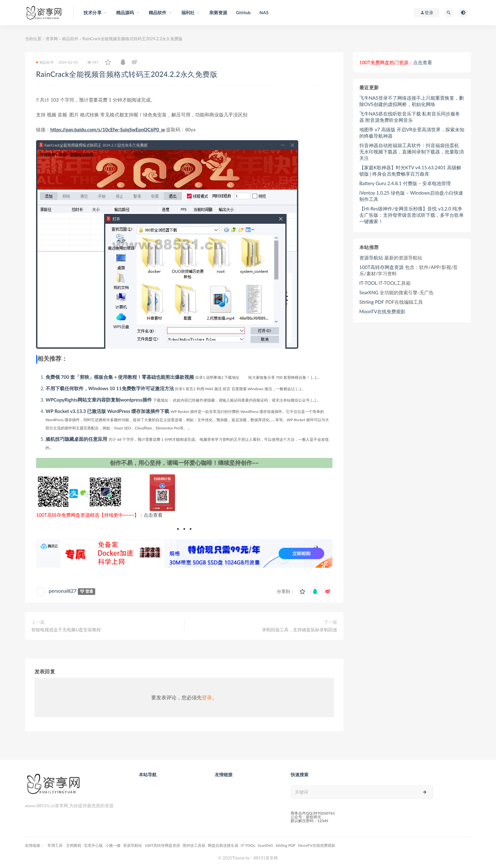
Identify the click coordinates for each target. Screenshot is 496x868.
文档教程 (74, 845)
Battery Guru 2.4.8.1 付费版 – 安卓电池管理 (405, 183)
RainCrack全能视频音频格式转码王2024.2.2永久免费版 (127, 74)
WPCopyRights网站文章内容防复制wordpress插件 (99, 400)
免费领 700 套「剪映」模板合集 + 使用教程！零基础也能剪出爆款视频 (120, 377)
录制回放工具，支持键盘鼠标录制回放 (300, 630)
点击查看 (153, 515)
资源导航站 (371, 258)
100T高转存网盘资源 (381, 267)
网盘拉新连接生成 (223, 845)
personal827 (63, 591)
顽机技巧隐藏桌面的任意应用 (76, 439)
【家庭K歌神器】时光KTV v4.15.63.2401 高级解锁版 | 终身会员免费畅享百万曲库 (410, 171)
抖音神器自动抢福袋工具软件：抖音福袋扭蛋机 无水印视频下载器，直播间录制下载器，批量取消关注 (412, 152)
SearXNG (369, 292)
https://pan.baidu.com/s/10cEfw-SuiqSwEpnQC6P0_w (108, 129)
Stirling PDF (372, 302)
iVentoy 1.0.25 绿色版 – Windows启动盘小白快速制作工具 (411, 196)
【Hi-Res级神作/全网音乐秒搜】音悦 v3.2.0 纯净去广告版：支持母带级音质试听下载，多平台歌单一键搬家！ (412, 215)
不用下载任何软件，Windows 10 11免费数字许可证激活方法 (110, 388)
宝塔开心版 (93, 845)
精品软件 (70, 39)
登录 (207, 697)
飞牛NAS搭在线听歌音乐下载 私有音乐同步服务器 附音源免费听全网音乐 (410, 117)
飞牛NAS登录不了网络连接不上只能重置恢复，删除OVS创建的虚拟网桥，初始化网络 (412, 101)
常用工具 (56, 845)
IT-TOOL (368, 283)
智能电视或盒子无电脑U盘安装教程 (66, 630)
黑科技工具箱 (194, 845)
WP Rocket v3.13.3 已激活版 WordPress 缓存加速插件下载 (107, 411)
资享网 (52, 39)
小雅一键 (113, 845)
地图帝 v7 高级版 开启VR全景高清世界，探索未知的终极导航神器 (412, 133)
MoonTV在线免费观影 (382, 311)
